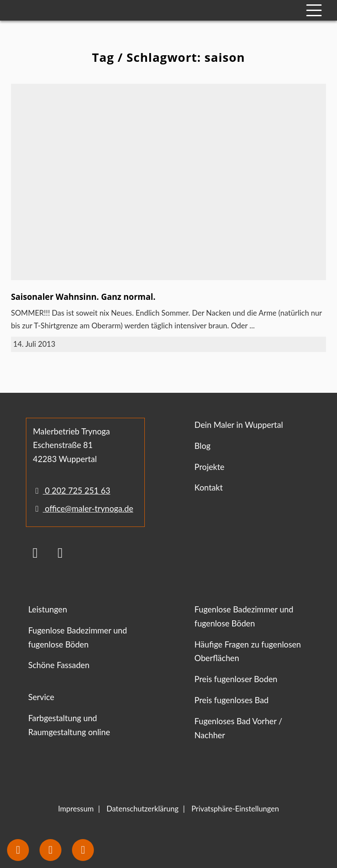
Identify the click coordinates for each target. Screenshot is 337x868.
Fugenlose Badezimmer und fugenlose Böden (77, 637)
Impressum (76, 809)
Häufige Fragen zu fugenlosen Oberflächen (248, 651)
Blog (203, 446)
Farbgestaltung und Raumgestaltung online (69, 725)
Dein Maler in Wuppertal (239, 425)
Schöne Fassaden (59, 665)
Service (41, 697)
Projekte (209, 467)
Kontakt (209, 487)
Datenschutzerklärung (143, 809)
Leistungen (48, 609)
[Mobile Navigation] (314, 10)
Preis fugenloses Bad (231, 700)
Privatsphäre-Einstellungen (235, 809)
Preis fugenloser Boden (236, 679)
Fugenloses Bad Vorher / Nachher (238, 728)
